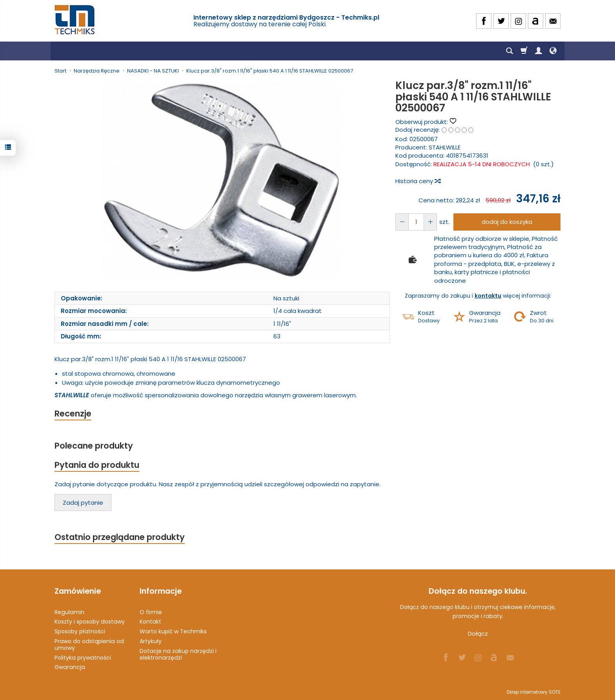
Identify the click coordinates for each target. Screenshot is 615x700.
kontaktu (488, 296)
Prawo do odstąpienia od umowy (89, 645)
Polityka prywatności (83, 658)
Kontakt (150, 622)
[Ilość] (416, 222)
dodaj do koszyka (507, 222)
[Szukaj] (509, 51)
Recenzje (73, 414)
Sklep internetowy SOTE (533, 692)
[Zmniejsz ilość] (430, 222)
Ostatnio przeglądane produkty (120, 537)
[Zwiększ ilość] (402, 222)
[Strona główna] (75, 20)
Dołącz (478, 634)
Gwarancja (70, 667)
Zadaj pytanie (83, 503)
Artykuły (151, 641)
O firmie (151, 612)
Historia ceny (418, 181)
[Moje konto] (539, 51)
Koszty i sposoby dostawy (90, 622)
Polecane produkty (94, 446)
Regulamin (69, 612)
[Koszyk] (524, 51)
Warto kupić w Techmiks (173, 631)
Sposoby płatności (80, 631)
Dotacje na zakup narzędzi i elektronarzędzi (178, 654)
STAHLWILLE (445, 147)
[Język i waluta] (553, 51)
